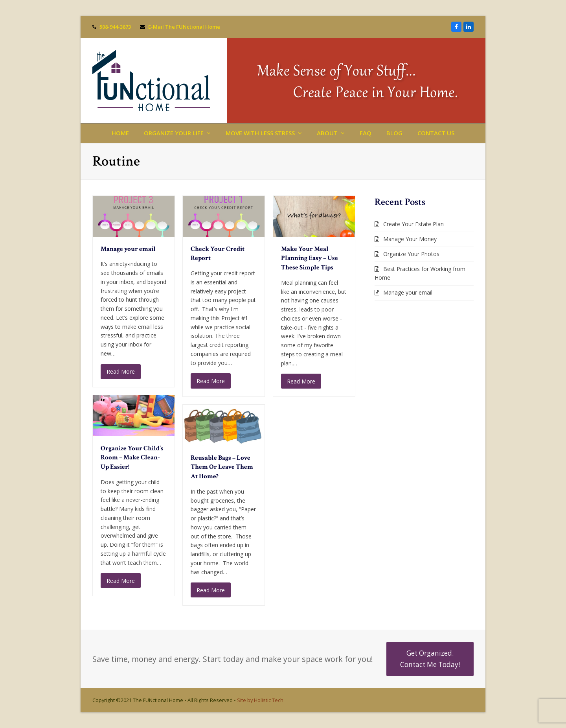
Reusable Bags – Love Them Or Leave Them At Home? (222, 467)
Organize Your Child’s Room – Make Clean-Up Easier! (132, 458)
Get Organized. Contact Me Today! (430, 659)
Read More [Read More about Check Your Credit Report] (211, 381)
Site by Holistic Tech (260, 700)
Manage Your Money (410, 239)
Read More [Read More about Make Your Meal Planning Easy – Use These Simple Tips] (301, 381)
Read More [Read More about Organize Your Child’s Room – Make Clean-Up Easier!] (121, 581)
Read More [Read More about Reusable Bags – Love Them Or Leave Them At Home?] (211, 590)
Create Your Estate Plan (413, 224)
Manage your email (128, 249)
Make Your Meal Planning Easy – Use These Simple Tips (310, 258)
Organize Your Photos (411, 254)
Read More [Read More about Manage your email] (121, 371)
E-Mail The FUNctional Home (184, 27)
